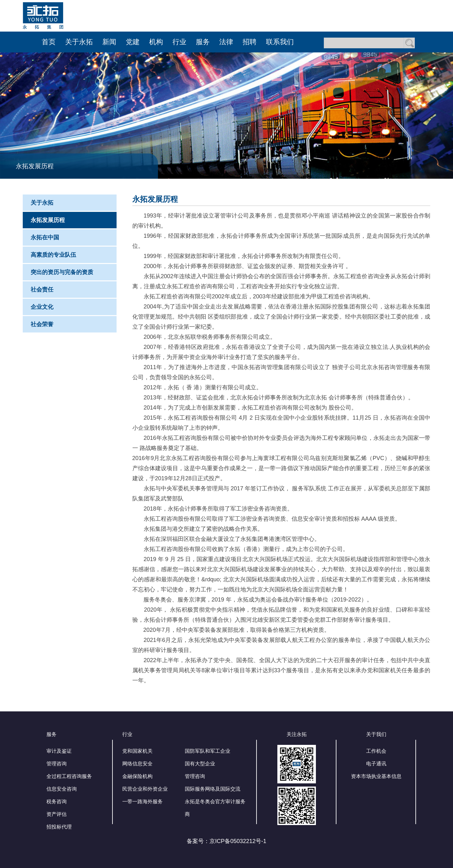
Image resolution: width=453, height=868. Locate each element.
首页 (49, 42)
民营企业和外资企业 (145, 789)
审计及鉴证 (59, 751)
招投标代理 (59, 827)
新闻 (109, 42)
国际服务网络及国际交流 (213, 789)
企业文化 (42, 307)
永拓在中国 (45, 237)
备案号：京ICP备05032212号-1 (226, 841)
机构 (156, 42)
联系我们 (280, 42)
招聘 (250, 42)
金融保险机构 (137, 776)
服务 (203, 42)
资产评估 (57, 814)
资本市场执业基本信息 (376, 776)
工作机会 (376, 751)
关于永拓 (79, 42)
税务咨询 (57, 802)
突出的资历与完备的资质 (62, 272)
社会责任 (42, 290)
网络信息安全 (137, 764)
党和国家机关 (137, 751)
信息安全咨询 (62, 789)
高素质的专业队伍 (53, 255)
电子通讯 (376, 764)
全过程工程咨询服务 (69, 776)
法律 (226, 42)
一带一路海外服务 (142, 802)
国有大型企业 (200, 764)
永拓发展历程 (48, 220)
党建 (133, 42)
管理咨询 (57, 764)
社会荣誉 (42, 324)
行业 (179, 42)
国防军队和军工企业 (208, 751)
